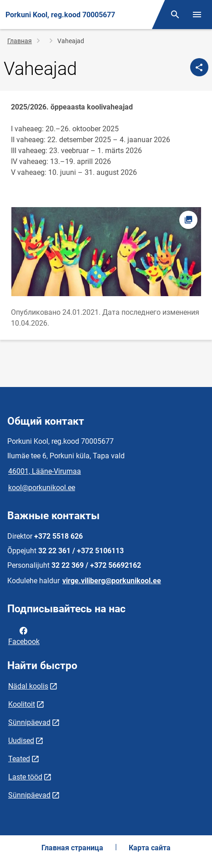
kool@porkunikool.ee (42, 488)
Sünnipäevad (29, 722)
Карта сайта (150, 848)
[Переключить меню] (197, 15)
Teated (19, 759)
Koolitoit (22, 704)
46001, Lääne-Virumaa (45, 471)
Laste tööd (25, 777)
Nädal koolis (28, 686)
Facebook (24, 635)
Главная (20, 41)
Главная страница (72, 848)
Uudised (21, 741)
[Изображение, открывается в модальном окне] (106, 252)
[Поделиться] (199, 67)
